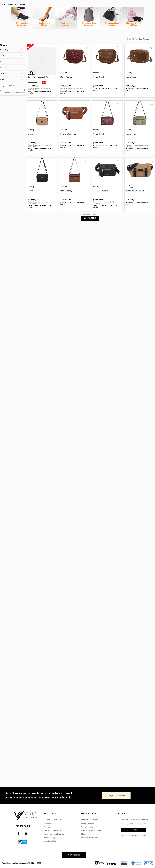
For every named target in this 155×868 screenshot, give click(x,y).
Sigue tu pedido (133, 830)
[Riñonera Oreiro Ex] (75, 151)
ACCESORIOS (21, 28)
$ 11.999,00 (8, 116)
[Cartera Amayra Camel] (140, 208)
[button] (12, 73)
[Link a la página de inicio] (3, 29)
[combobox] (64, 14)
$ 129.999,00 (19, 116)
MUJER (11, 28)
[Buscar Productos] (92, 14)
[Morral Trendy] (75, 94)
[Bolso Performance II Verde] (42, 94)
